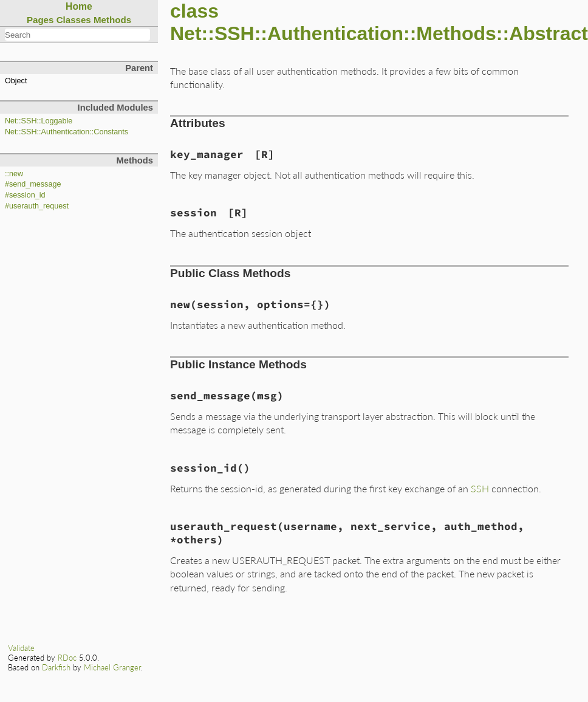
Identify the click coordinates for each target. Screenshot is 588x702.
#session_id (25, 195)
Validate (21, 648)
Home (79, 6)
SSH (480, 488)
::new (14, 174)
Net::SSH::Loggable (39, 121)
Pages (40, 20)
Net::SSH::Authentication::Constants (67, 132)
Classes (74, 20)
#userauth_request (37, 206)
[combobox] (77, 35)
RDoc (67, 658)
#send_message (33, 184)
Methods (112, 20)
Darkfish (56, 667)
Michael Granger (112, 667)
